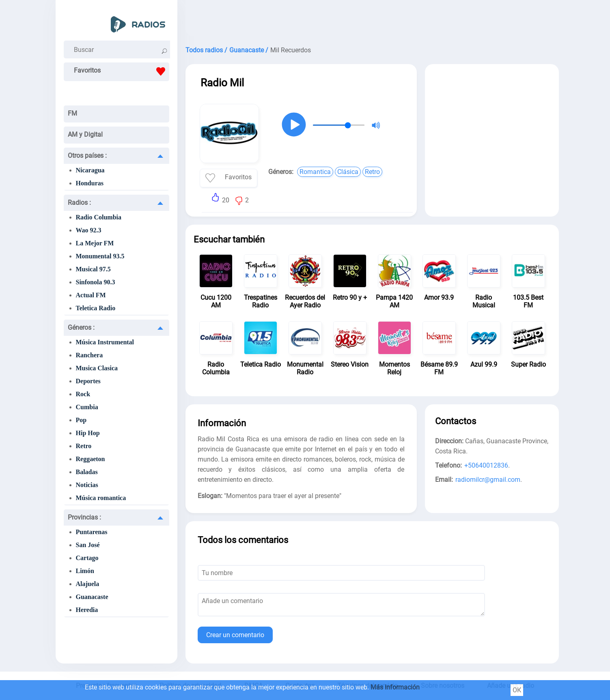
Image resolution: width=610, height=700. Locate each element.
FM (72, 113)
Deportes (88, 381)
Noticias (87, 485)
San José (88, 545)
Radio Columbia (99, 217)
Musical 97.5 (93, 269)
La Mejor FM (95, 243)
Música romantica (101, 498)
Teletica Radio (96, 308)
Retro (84, 446)
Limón (85, 571)
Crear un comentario (235, 635)
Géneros (81, 327)
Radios (79, 203)
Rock (83, 394)
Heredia (87, 610)
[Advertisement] (372, 20)
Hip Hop (88, 433)
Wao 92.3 (89, 230)
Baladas (87, 472)
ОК (517, 690)
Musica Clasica (97, 368)
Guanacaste (92, 597)
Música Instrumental (105, 342)
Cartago (87, 558)
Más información (395, 687)
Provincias (84, 517)
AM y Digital (85, 134)
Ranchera (89, 355)
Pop (81, 420)
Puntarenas (92, 532)
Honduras (90, 183)
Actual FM (91, 295)
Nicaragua (90, 170)
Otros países (87, 156)
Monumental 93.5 (100, 256)
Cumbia (87, 407)
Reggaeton (91, 459)
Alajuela (88, 584)
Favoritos (122, 71)
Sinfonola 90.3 (96, 282)
